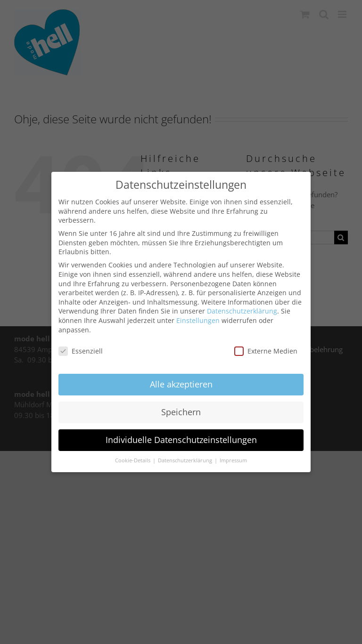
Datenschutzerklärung (242, 310)
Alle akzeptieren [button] (181, 384)
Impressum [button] (233, 459)
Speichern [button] (181, 411)
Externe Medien (266, 350)
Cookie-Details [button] (133, 459)
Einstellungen (198, 319)
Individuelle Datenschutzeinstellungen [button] (181, 439)
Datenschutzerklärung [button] (186, 459)
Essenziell (81, 350)
